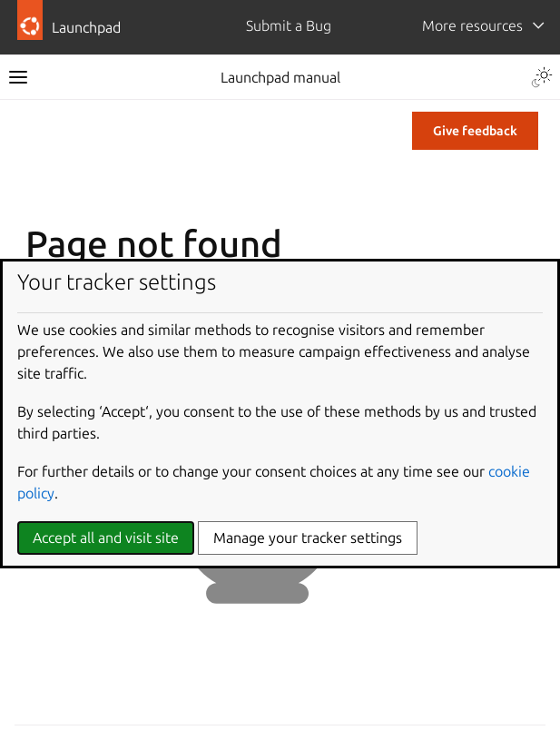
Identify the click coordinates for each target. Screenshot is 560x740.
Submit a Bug (289, 25)
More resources (472, 25)
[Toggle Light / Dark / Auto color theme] (542, 77)
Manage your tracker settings (308, 538)
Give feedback (475, 131)
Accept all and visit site (106, 538)
